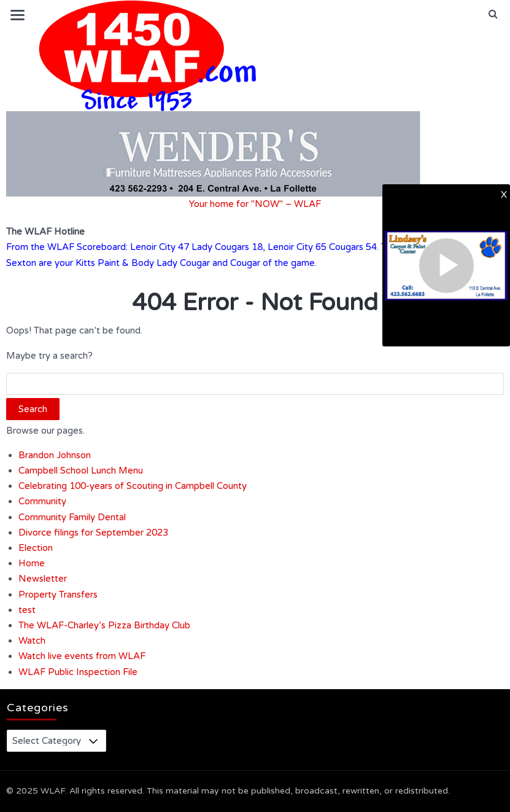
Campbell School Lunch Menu (81, 470)
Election (36, 548)
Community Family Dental (72, 517)
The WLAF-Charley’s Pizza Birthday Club (104, 625)
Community (42, 501)
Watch (32, 641)
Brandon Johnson (55, 455)
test (27, 610)
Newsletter (43, 579)
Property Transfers (58, 595)
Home (32, 563)
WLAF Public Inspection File (78, 672)
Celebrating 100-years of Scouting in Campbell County (133, 486)
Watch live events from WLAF (82, 656)
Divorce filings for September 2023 (93, 533)
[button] (493, 14)
